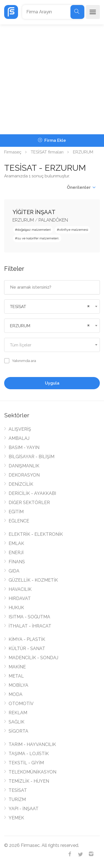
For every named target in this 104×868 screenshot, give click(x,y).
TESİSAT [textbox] (18, 307)
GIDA (14, 571)
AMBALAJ (19, 438)
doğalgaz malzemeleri (34, 230)
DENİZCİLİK (21, 484)
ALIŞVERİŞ (20, 429)
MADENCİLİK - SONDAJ (33, 658)
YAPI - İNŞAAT (24, 809)
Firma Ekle (52, 140)
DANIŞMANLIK (24, 466)
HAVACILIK (20, 589)
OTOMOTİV (21, 704)
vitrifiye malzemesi (74, 230)
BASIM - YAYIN (24, 447)
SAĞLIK (17, 722)
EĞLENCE (19, 521)
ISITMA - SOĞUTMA (29, 617)
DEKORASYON (24, 475)
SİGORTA (18, 731)
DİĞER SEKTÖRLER (29, 503)
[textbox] (52, 345)
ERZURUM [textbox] (20, 326)
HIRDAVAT (20, 598)
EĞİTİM (16, 512)
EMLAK (16, 543)
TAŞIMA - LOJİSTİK (29, 754)
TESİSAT (18, 790)
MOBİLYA (18, 685)
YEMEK (16, 818)
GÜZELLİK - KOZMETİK (33, 580)
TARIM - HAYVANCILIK (32, 744)
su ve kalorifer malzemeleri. (38, 238)
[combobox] (52, 307)
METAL (16, 676)
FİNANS (17, 562)
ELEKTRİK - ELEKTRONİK (36, 534)
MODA (16, 694)
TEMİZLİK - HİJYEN (29, 781)
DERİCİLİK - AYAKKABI (32, 493)
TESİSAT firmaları (47, 152)
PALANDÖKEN (53, 220)
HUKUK (16, 608)
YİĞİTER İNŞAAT (34, 212)
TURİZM (17, 799)
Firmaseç (13, 152)
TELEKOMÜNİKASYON (32, 772)
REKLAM (18, 713)
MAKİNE (17, 667)
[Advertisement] (52, 79)
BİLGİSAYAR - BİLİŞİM (31, 457)
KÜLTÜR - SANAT (27, 648)
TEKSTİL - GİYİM (26, 763)
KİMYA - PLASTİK (27, 639)
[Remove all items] (88, 306)
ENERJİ (16, 553)
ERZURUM (23, 220)
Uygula (52, 383)
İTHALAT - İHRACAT (30, 626)
